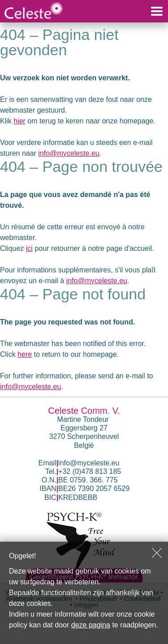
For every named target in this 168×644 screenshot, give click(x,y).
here (25, 354)
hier (19, 121)
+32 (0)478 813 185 (90, 471)
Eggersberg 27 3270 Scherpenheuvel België (84, 436)
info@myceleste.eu (69, 153)
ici (29, 248)
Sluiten (157, 553)
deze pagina (91, 625)
